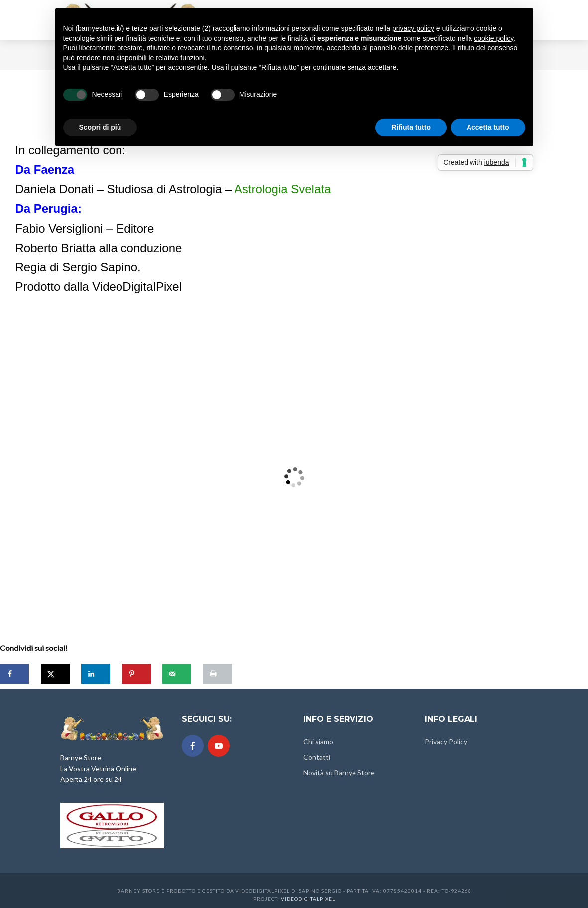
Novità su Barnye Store (339, 772)
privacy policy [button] (413, 28)
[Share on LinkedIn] (96, 674)
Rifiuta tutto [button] (411, 127)
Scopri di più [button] (100, 127)
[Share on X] (55, 674)
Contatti (317, 757)
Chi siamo (318, 741)
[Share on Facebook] (14, 674)
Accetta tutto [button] (488, 127)
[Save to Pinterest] (136, 674)
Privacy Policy (446, 741)
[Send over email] (177, 674)
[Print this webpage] (218, 674)
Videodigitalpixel (308, 899)
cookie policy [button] (494, 38)
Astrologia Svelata (283, 189)
